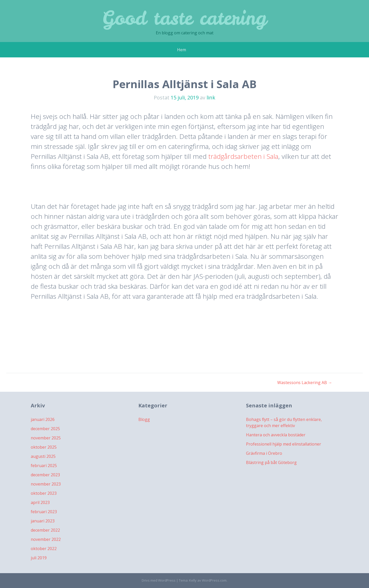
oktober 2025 (44, 447)
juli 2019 (39, 558)
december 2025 (45, 429)
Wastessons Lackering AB (305, 383)
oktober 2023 (44, 493)
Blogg (144, 419)
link (211, 97)
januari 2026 (43, 419)
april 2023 (40, 502)
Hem (182, 50)
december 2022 (45, 530)
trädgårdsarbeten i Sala (243, 156)
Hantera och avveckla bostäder (276, 435)
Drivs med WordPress (159, 580)
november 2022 (46, 539)
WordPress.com (214, 580)
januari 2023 (43, 521)
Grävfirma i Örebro (264, 453)
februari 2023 (44, 512)
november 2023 (46, 484)
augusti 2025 (43, 456)
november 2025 (46, 438)
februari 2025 (44, 466)
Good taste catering (184, 18)
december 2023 (45, 475)
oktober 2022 (44, 549)
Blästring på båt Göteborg (271, 462)
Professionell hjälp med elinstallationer (284, 444)
